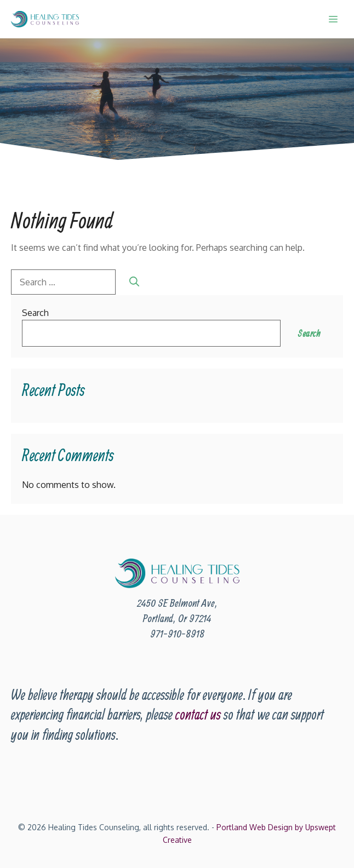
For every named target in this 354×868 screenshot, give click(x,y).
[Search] (134, 282)
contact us (198, 714)
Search (35, 313)
